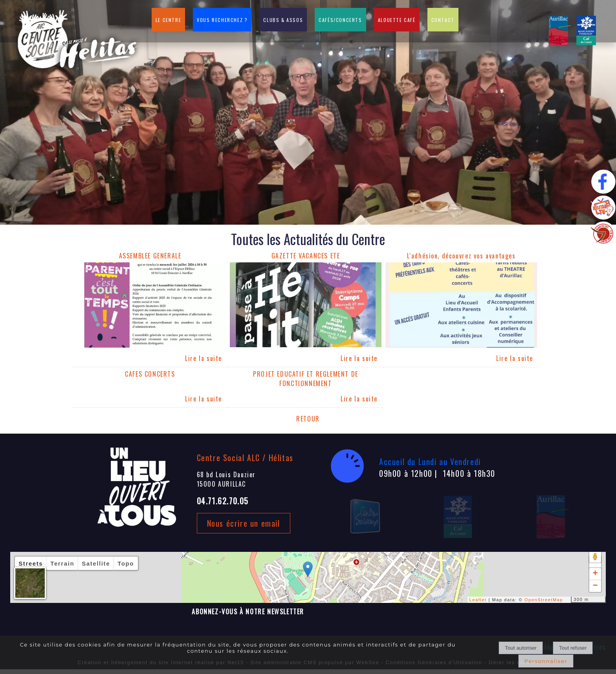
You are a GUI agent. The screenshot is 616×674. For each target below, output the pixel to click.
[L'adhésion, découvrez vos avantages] (461, 257)
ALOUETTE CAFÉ (397, 20)
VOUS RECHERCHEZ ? (222, 20)
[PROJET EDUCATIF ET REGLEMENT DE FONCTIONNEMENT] (306, 380)
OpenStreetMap (544, 600)
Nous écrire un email (244, 523)
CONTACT (443, 20)
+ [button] (595, 574)
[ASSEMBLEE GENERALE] (150, 257)
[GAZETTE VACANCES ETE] (306, 257)
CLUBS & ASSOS (283, 20)
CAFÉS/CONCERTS (340, 20)
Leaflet (478, 600)
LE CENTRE (168, 20)
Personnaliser (546, 661)
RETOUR (308, 419)
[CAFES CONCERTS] (150, 380)
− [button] (595, 586)
